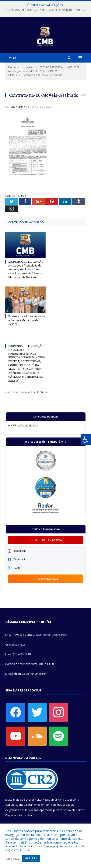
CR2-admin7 (18, 107)
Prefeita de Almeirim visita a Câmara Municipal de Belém (27, 320)
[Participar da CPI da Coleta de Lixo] (46, 425)
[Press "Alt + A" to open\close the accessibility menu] (86, 440)
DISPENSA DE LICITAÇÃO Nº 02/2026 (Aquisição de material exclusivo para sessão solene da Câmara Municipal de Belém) (47, 10)
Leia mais (50, 846)
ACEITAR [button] (31, 858)
